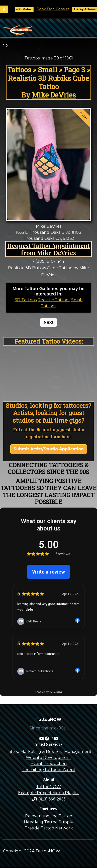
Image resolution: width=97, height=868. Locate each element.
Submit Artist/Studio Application (49, 449)
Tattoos (19, 70)
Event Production (49, 764)
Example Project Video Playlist (49, 793)
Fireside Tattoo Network (49, 828)
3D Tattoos (26, 300)
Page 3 (74, 70)
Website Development (49, 758)
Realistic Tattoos (54, 300)
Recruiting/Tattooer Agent (49, 770)
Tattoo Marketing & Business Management (49, 752)
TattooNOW (49, 787)
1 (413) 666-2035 (49, 799)
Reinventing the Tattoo (49, 816)
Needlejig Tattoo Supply (49, 822)
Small (47, 70)
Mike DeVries (54, 95)
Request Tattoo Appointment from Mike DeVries (49, 249)
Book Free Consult (56, 9)
